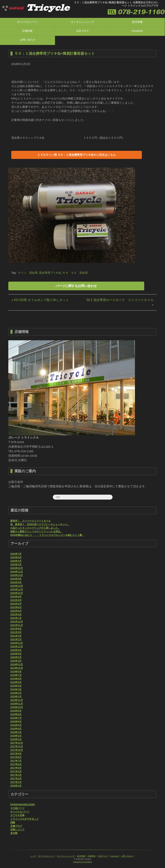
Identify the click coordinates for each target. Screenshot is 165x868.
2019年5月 (16, 682)
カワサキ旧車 (17, 815)
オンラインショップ (82, 22)
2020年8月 (16, 654)
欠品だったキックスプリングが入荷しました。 (35, 528)
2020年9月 (16, 650)
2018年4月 (16, 729)
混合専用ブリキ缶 (50, 273)
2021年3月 (16, 636)
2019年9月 (16, 672)
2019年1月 (16, 697)
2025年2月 (16, 565)
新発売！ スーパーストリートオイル (30, 521)
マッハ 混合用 (28, 273)
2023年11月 (17, 590)
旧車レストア (17, 830)
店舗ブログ (16, 826)
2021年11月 (17, 625)
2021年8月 (16, 629)
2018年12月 (17, 700)
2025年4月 (16, 561)
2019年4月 (16, 686)
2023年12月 (17, 586)
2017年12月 (17, 743)
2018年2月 (16, 736)
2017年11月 (17, 747)
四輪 (13, 822)
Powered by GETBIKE (83, 862)
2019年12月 (17, 664)
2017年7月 (16, 761)
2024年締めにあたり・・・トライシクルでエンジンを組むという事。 (47, 535)
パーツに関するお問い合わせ (76, 286)
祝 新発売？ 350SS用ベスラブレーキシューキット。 (40, 524)
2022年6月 (16, 607)
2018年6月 (16, 722)
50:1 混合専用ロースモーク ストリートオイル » (120, 302)
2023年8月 (16, 600)
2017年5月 (16, 768)
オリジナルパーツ (27, 22)
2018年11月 (17, 704)
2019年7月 (16, 675)
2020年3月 (16, 661)
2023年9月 (16, 597)
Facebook (137, 31)
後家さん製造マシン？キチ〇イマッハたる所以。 (36, 532)
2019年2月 (16, 693)
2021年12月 (17, 622)
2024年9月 (16, 579)
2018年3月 (16, 732)
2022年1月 (16, 618)
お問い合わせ (27, 40)
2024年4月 (16, 582)
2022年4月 (16, 615)
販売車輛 (137, 22)
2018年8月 (16, 714)
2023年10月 (17, 593)
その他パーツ (17, 808)
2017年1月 (16, 782)
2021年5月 (16, 632)
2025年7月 (16, 554)
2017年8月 (16, 757)
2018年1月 (16, 739)
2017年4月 (16, 771)
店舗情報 (27, 31)
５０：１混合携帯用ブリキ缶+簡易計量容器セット (55, 54)
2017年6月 (16, 764)
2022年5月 (16, 611)
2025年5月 (16, 557)
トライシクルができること (25, 819)
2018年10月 (17, 707)
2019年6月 (16, 679)
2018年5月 (16, 725)
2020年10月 (17, 647)
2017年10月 (17, 750)
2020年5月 (16, 657)
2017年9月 (16, 754)
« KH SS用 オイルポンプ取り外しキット (40, 300)
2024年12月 (17, 568)
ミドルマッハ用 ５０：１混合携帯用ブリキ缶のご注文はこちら (77, 155)
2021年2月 (16, 640)
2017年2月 (16, 779)
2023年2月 (16, 604)
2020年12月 (17, 643)
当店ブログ (82, 31)
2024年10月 (17, 575)
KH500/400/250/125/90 (23, 805)
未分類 (14, 833)
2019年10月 (17, 668)
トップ (33, 856)
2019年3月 (16, 689)
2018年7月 (16, 718)
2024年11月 (17, 572)
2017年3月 (16, 775)
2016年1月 (16, 786)
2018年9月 (16, 711)
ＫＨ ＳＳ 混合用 (75, 273)
